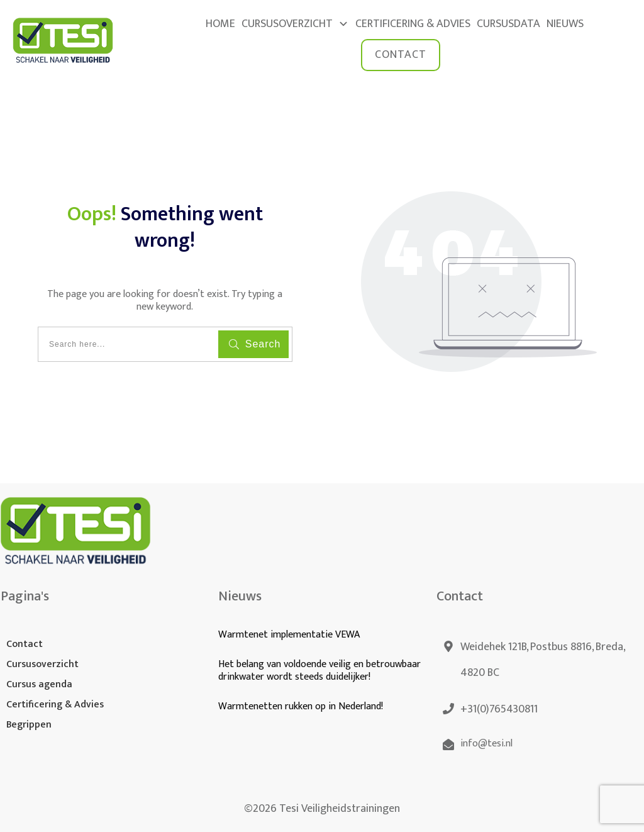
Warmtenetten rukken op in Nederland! (302, 706)
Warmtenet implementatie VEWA (289, 635)
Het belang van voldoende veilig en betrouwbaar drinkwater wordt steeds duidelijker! (319, 671)
